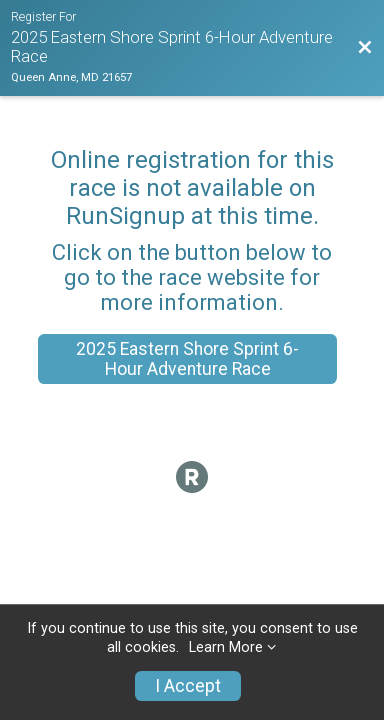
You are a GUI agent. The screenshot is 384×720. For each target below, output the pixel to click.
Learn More (226, 647)
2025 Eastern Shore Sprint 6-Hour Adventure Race (187, 359)
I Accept (188, 686)
